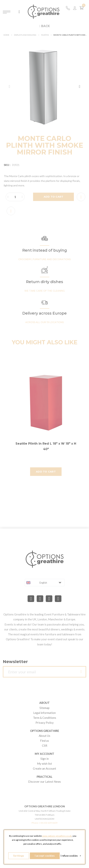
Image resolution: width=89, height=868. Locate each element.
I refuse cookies (71, 856)
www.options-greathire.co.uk (57, 836)
